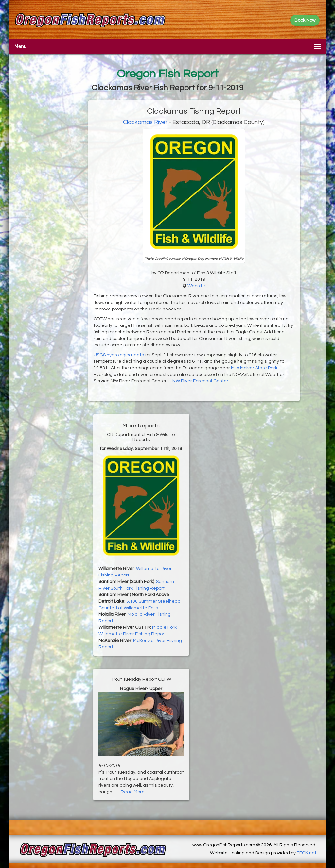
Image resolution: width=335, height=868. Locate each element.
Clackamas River (145, 122)
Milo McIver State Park (254, 368)
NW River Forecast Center (200, 381)
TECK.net (307, 853)
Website (196, 286)
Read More (133, 792)
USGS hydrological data (119, 355)
